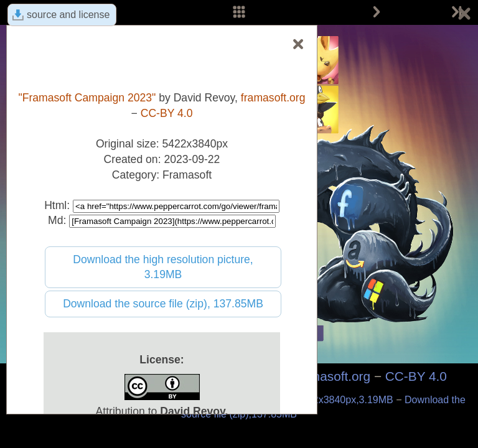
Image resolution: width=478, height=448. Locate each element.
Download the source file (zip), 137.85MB (163, 304)
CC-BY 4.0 (416, 376)
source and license (68, 15)
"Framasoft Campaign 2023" (87, 98)
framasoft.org (333, 376)
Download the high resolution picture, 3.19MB (163, 267)
